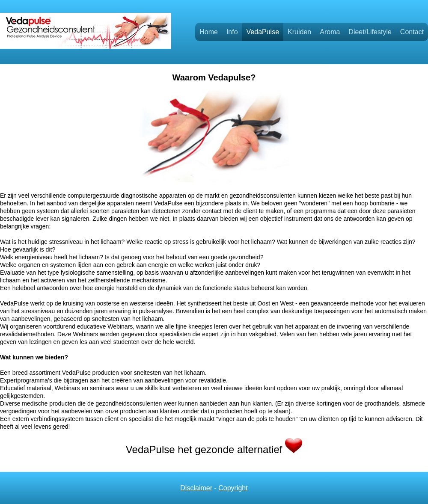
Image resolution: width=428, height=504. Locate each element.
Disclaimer (196, 488)
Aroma (330, 32)
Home (209, 32)
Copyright (233, 488)
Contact (412, 32)
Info (232, 32)
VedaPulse (263, 32)
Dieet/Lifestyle (370, 32)
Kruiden (299, 32)
